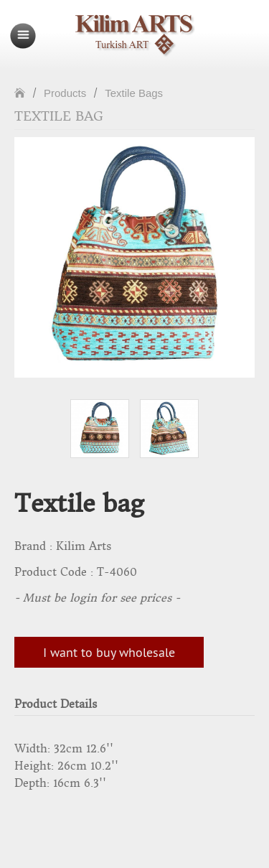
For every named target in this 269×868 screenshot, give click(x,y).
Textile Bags (134, 93)
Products (65, 93)
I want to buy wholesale (109, 652)
